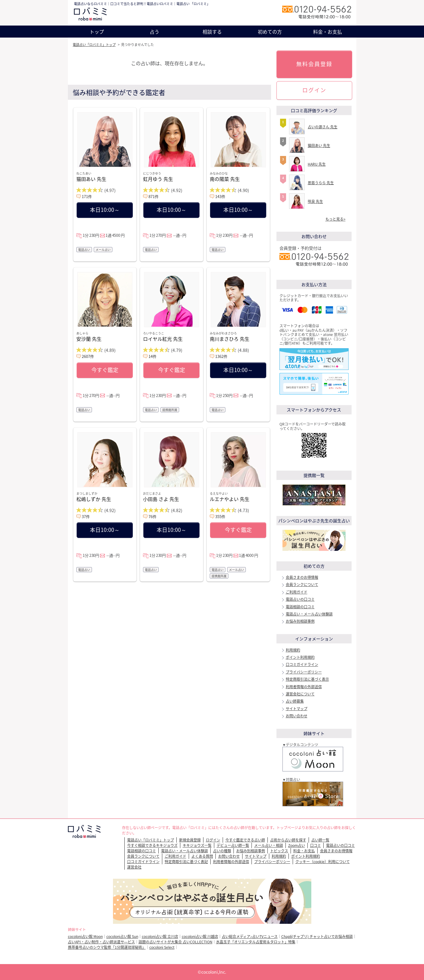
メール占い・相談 (269, 845)
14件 (153, 356)
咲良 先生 (315, 201)
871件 (154, 196)
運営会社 (134, 867)
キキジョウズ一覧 (197, 845)
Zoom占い (297, 845)
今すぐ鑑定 (105, 370)
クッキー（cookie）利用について (323, 862)
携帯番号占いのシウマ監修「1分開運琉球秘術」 (107, 947)
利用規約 (293, 650)
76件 (153, 516)
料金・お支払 (328, 32)
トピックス (279, 851)
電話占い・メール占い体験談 (309, 614)
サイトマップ (297, 709)
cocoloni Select (162, 947)
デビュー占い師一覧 (233, 845)
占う (154, 32)
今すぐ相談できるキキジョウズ (152, 845)
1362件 (221, 356)
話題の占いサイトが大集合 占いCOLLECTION (175, 942)
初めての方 (270, 32)
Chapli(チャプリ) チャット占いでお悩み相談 (317, 936)
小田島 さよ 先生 (161, 499)
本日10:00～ (105, 210)
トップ (97, 32)
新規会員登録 (190, 840)
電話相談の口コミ (300, 607)
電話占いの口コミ (300, 599)
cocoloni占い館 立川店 (160, 936)
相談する (212, 32)
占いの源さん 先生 (323, 127)
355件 (220, 516)
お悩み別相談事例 (300, 621)
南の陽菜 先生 (225, 179)
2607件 (88, 356)
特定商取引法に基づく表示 (307, 679)
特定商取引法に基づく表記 (186, 862)
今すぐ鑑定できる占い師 (245, 840)
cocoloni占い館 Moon (85, 936)
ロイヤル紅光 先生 (163, 339)
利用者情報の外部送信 (304, 687)
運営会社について (300, 694)
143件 (220, 196)
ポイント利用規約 (300, 657)
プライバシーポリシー (304, 672)
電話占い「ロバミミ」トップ (94, 45)
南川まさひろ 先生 (230, 339)
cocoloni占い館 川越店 (200, 936)
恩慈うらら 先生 (321, 183)
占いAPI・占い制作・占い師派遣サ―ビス (101, 942)
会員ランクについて (302, 585)
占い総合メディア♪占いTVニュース (250, 936)
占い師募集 (295, 701)
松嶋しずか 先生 (94, 499)
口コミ (316, 845)
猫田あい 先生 (91, 179)
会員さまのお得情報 (302, 577)
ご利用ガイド (297, 592)
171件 (87, 196)
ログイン (314, 90)
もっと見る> (336, 219)
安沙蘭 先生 (89, 339)
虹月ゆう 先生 (158, 179)
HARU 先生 (317, 164)
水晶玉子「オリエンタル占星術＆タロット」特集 (256, 942)
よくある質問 (202, 856)
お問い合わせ (297, 716)
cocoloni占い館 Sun (122, 936)
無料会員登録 (314, 64)
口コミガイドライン (302, 664)
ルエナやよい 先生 (230, 499)
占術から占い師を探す (288, 840)
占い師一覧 (320, 840)
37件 (86, 516)
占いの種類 (222, 851)
